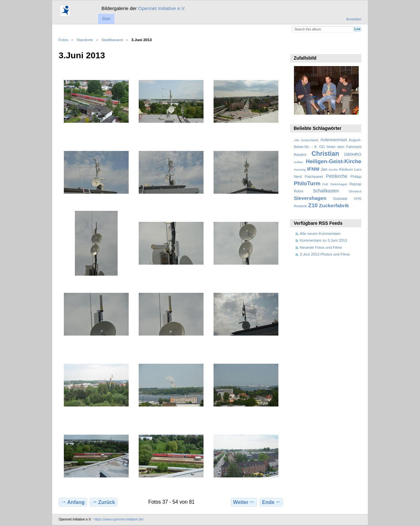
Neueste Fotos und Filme (321, 247)
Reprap (355, 184)
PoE (326, 184)
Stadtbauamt (112, 40)
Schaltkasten (326, 191)
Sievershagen (310, 198)
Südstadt (340, 199)
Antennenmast (334, 140)
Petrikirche (337, 176)
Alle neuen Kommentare (320, 233)
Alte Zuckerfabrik (306, 140)
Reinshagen (339, 184)
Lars (358, 169)
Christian (325, 154)
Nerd (298, 177)
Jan (324, 169)
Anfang (73, 502)
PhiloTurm (307, 183)
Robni (299, 191)
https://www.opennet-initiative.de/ (119, 519)
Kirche (333, 170)
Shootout (355, 191)
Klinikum (346, 169)
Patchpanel (314, 177)
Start (106, 19)
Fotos (63, 40)
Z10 (313, 206)
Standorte (85, 40)
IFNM (313, 169)
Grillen (298, 162)
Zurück (104, 502)
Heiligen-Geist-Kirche (334, 161)
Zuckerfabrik (334, 206)
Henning (300, 170)
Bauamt (300, 154)
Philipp (356, 177)
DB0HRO (353, 154)
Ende (271, 502)
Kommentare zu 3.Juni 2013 (323, 240)
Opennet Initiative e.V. (162, 8)
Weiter (244, 502)
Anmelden (354, 19)
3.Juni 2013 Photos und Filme (325, 254)
